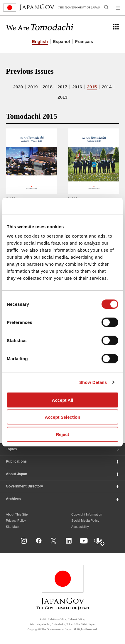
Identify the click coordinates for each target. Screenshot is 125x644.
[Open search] (106, 7)
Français (84, 41)
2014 (107, 87)
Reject (62, 434)
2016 (77, 87)
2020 (18, 87)
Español (61, 41)
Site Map (12, 527)
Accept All (63, 400)
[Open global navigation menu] (118, 8)
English (40, 41)
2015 (92, 87)
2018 (47, 87)
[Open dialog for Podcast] (99, 542)
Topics (11, 449)
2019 (33, 87)
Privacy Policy (16, 521)
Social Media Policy (85, 521)
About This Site (17, 514)
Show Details (93, 382)
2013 (62, 97)
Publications (16, 461)
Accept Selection (63, 417)
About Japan (17, 474)
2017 (62, 87)
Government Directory (25, 486)
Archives (13, 499)
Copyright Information (87, 514)
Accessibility (80, 527)
